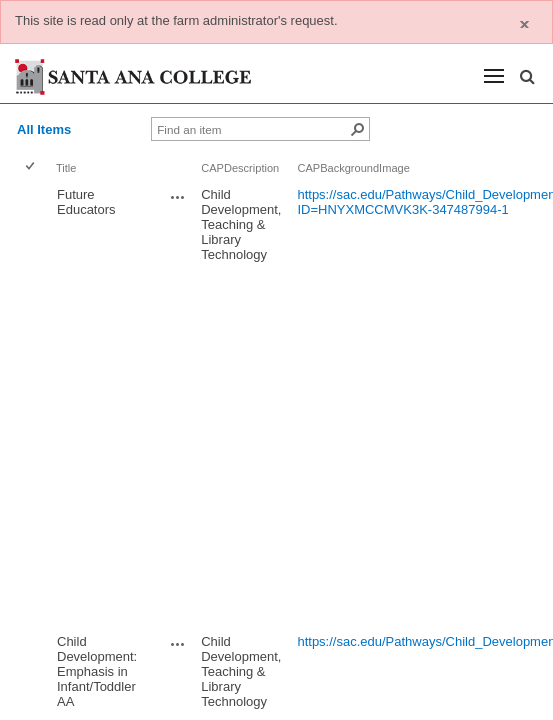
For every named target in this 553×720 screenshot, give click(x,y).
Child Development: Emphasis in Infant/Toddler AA (97, 671)
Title (66, 168)
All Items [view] (44, 129)
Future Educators (86, 202)
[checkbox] (31, 167)
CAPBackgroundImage (353, 168)
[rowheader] (34, 404)
